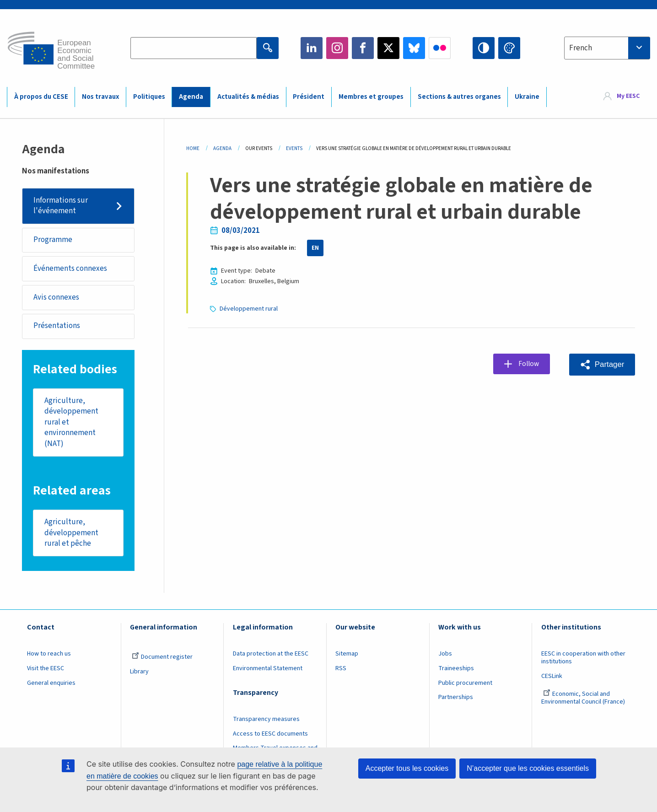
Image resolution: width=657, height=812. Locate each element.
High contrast (484, 48)
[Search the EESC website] (194, 48)
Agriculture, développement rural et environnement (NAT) (71, 424)
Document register (162, 659)
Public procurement (465, 685)
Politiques (149, 97)
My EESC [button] (628, 97)
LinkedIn (312, 48)
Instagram (337, 48)
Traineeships (456, 671)
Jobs (445, 656)
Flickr (440, 48)
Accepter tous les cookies (407, 768)
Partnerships (456, 699)
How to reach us (49, 656)
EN (315, 248)
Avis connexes (56, 298)
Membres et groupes (371, 97)
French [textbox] (581, 48)
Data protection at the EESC (271, 656)
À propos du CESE (41, 97)
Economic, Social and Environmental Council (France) (584, 700)
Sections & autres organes (459, 97)
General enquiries (51, 685)
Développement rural (249, 309)
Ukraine (527, 97)
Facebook (363, 48)
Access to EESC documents (270, 736)
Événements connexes (70, 269)
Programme (53, 240)
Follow (530, 364)
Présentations (57, 327)
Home (193, 148)
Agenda (191, 97)
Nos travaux (100, 97)
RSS (341, 671)
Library (139, 674)
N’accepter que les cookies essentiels (528, 768)
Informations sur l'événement (61, 206)
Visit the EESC (46, 671)
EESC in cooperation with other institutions (583, 660)
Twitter (388, 48)
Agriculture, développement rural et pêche (71, 535)
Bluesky (414, 48)
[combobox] (607, 48)
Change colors (509, 48)
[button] (602, 364)
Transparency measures (266, 721)
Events (294, 148)
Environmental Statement (268, 671)
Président (309, 97)
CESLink (552, 678)
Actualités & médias (248, 97)
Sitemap (347, 656)
